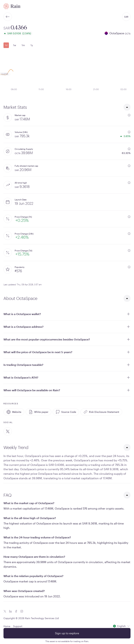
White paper (38, 412)
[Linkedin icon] (10, 611)
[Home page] (12, 6)
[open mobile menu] (128, 6)
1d (6, 45)
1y (32, 45)
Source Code (66, 412)
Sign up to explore (67, 633)
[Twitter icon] (5, 611)
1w (15, 45)
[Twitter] (8, 431)
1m (23, 45)
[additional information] (129, 115)
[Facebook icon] (16, 611)
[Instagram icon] (22, 611)
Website (14, 412)
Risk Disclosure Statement (101, 412)
